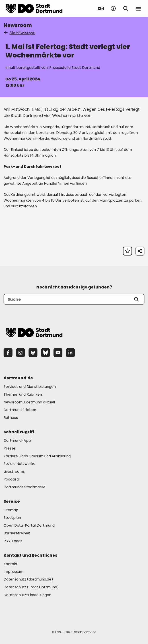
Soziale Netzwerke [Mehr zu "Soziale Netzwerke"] (20, 464)
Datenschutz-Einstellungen (27, 595)
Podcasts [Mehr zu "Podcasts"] (12, 479)
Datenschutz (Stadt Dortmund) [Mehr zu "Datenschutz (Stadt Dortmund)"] (31, 587)
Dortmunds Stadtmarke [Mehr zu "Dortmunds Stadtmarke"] (25, 487)
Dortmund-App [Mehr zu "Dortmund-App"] (17, 441)
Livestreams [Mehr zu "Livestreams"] (14, 471)
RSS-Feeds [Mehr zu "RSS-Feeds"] (13, 541)
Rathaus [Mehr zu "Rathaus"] (11, 418)
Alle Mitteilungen (20, 33)
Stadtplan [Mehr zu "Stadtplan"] (12, 518)
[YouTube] (58, 353)
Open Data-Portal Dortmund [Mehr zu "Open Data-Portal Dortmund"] (29, 525)
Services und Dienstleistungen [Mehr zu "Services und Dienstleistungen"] (30, 387)
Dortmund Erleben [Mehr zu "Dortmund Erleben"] (20, 410)
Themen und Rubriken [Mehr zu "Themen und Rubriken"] (23, 394)
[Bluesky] (45, 353)
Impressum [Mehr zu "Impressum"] (13, 571)
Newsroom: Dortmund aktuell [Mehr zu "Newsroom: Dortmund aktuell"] (29, 402)
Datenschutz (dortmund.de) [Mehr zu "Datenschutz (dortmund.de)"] (28, 579)
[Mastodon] (33, 353)
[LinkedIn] (70, 353)
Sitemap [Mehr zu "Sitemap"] (11, 510)
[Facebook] (8, 353)
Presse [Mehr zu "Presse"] (9, 448)
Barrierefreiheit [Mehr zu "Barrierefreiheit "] (17, 533)
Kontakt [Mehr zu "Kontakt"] (11, 564)
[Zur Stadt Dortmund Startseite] (34, 8)
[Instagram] (21, 353)
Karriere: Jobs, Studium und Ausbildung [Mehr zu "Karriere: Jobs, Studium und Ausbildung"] (37, 456)
